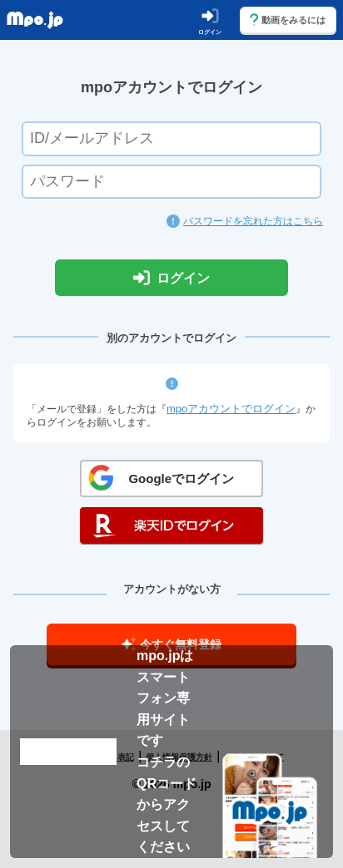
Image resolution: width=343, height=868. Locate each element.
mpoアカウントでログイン (231, 409)
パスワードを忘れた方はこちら (253, 221)
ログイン (171, 278)
